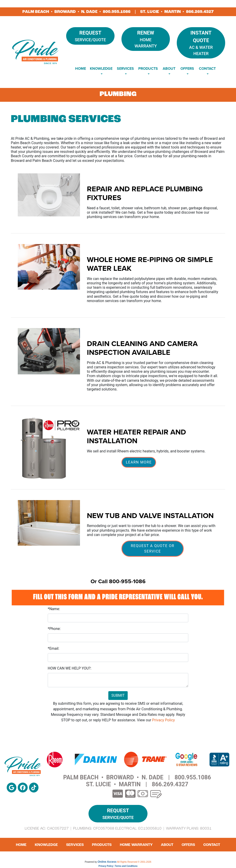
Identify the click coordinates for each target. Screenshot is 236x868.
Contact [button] (207, 68)
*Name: (54, 609)
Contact (212, 845)
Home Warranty (146, 39)
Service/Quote (90, 36)
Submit (118, 695)
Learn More (139, 462)
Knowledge (46, 845)
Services (75, 845)
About (167, 845)
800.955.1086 (117, 12)
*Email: (53, 648)
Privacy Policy (164, 720)
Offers (188, 845)
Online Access (107, 862)
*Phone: (54, 629)
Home (81, 68)
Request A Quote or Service (152, 549)
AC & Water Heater (201, 42)
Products (102, 845)
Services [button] (125, 68)
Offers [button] (187, 68)
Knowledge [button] (101, 68)
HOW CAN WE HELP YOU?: (69, 668)
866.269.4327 (200, 12)
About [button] (169, 68)
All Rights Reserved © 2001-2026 (134, 862)
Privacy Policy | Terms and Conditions (118, 866)
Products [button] (148, 68)
